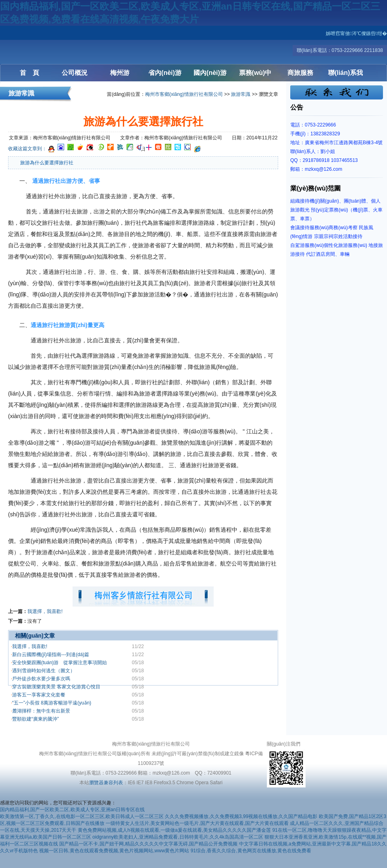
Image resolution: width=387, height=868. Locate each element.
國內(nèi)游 (210, 73)
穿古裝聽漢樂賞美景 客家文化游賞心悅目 (56, 687)
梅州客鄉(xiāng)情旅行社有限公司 (48, 45)
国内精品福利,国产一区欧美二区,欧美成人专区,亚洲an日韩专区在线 (72, 810)
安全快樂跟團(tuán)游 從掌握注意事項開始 (62, 663)
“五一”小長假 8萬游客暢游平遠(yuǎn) (52, 703)
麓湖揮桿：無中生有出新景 (41, 711)
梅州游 (120, 73)
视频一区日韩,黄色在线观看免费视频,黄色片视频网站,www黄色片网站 (114, 851)
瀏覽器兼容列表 (106, 783)
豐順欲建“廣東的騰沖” (35, 719)
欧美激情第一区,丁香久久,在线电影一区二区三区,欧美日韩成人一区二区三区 (82, 816)
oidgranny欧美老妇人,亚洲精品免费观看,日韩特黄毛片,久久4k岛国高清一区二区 (178, 837)
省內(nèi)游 (165, 73)
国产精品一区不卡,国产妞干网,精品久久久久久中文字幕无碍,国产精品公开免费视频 (148, 844)
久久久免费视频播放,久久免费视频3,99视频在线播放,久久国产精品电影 (241, 816)
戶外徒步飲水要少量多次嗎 (41, 679)
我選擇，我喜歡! (45, 611)
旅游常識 (241, 94)
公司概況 (75, 73)
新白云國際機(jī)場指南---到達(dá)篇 (51, 655)
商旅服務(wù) (300, 75)
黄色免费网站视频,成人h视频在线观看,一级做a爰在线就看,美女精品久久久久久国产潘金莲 (174, 830)
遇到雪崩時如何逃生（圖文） (44, 671)
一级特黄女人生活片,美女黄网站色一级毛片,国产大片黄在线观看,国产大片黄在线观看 (197, 823)
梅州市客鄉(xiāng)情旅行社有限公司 (184, 94)
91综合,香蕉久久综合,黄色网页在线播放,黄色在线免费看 (251, 851)
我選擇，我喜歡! (30, 646)
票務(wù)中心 (255, 75)
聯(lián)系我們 (345, 75)
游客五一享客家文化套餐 (39, 695)
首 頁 (29, 73)
